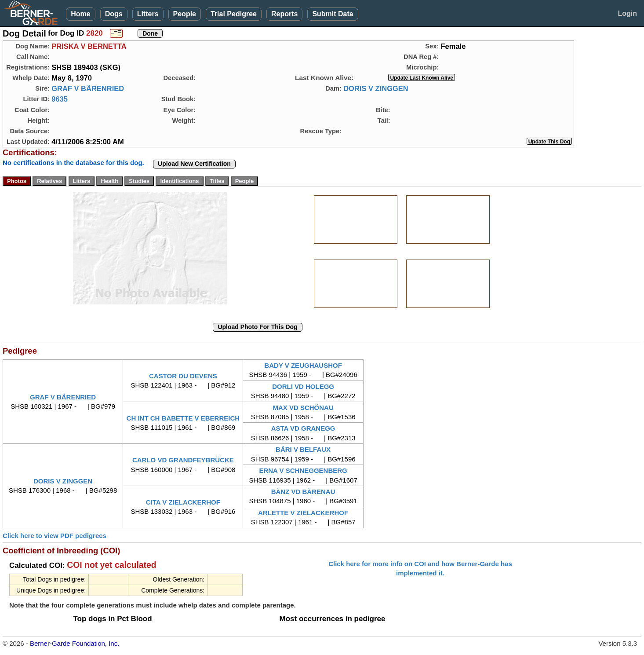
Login (627, 13)
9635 (60, 99)
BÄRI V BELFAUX (303, 449)
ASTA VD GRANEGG (303, 428)
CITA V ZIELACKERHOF (183, 502)
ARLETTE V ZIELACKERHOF (303, 513)
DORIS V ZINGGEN (376, 88)
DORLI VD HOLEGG (303, 386)
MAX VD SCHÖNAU (303, 408)
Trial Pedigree (234, 14)
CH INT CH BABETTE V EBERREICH (183, 418)
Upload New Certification (194, 164)
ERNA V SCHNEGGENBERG (303, 470)
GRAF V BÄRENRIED (88, 88)
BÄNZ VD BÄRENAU (303, 492)
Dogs (114, 14)
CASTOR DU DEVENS (183, 376)
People (185, 14)
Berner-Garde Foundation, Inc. (75, 643)
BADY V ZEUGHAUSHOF (303, 365)
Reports (284, 14)
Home (80, 14)
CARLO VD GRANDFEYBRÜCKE (183, 460)
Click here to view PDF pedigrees (55, 536)
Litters (148, 14)
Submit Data (333, 14)
